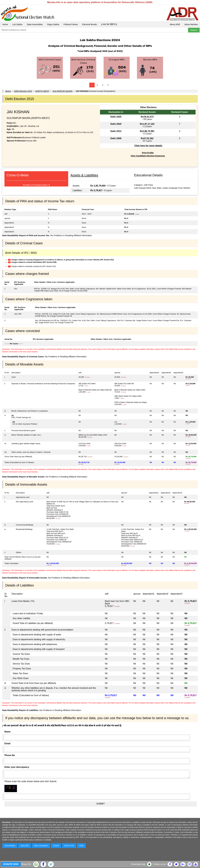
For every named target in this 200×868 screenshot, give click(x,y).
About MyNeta (191, 24)
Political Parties (71, 24)
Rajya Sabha (53, 24)
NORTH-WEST (42, 91)
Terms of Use (69, 846)
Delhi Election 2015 (23, 91)
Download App (138, 864)
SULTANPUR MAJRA (62, 91)
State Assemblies (35, 24)
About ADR (175, 24)
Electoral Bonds (90, 24)
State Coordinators (41, 846)
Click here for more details (148, 146)
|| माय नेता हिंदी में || (109, 24)
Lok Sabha (17, 24)
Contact (56, 846)
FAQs (81, 846)
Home (5, 24)
